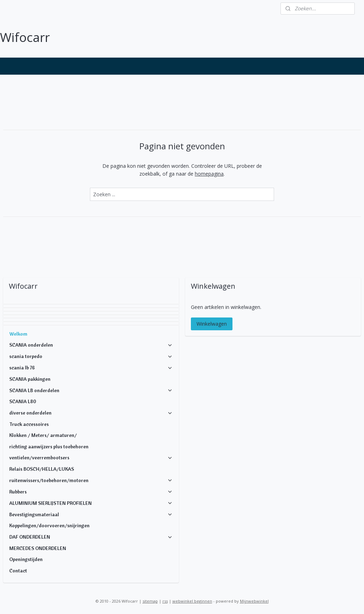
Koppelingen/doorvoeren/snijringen (49, 525)
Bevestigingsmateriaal (91, 514)
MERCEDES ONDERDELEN (38, 548)
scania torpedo (91, 356)
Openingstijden (26, 559)
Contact (18, 571)
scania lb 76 (91, 368)
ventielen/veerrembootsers (91, 458)
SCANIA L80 (23, 401)
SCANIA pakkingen (30, 379)
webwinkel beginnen (192, 601)
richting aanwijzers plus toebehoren (49, 447)
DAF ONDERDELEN (91, 537)
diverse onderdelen (91, 413)
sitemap (150, 601)
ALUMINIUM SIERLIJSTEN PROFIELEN (91, 503)
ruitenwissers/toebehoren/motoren (91, 480)
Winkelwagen (212, 324)
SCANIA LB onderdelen (91, 390)
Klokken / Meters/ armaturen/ (43, 435)
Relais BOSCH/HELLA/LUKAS (42, 469)
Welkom (18, 334)
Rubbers (91, 492)
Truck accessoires (29, 424)
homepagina (209, 174)
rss (165, 601)
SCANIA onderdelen (91, 345)
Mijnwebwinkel (254, 601)
